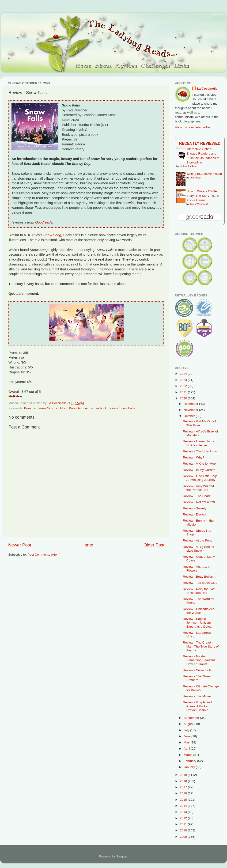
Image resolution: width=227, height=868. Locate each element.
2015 (184, 800)
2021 (184, 392)
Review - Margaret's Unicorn (197, 635)
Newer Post (20, 545)
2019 (184, 775)
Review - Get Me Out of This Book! (199, 423)
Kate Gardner (78, 408)
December (191, 404)
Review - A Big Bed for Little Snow (199, 549)
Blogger (122, 856)
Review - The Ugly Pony (200, 451)
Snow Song (52, 235)
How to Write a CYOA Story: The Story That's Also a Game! (202, 196)
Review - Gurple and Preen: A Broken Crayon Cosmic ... (197, 706)
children (62, 408)
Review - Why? (194, 457)
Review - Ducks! (194, 514)
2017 (184, 787)
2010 (184, 830)
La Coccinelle (207, 89)
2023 (184, 380)
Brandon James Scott (39, 408)
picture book (98, 408)
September (192, 718)
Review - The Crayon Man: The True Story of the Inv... (201, 646)
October (190, 416)
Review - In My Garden (199, 470)
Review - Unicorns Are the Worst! (199, 611)
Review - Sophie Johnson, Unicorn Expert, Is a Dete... (198, 623)
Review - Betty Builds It (199, 577)
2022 (184, 386)
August (189, 724)
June (187, 736)
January (190, 767)
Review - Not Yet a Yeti (199, 502)
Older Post (154, 545)
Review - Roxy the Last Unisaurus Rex (199, 591)
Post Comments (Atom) (44, 555)
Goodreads (44, 222)
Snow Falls (127, 408)
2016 (184, 793)
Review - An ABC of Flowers (197, 569)
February (190, 761)
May (187, 742)
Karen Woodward (199, 204)
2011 (184, 824)
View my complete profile (193, 127)
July (187, 730)
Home (87, 545)
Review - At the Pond (198, 540)
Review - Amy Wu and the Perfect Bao (199, 488)
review (113, 408)
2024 (184, 374)
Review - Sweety (195, 508)
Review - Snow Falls (197, 670)
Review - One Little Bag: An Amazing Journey (200, 478)
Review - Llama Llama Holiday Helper (199, 443)
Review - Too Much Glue (200, 583)
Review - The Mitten (197, 696)
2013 (184, 812)
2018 (184, 781)
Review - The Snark (197, 496)
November (191, 410)
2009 (184, 837)
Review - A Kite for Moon (200, 464)
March (188, 755)
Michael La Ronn (188, 166)
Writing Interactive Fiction (204, 174)
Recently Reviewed (200, 143)
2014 (184, 806)
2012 (184, 818)
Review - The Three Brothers (197, 678)
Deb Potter (195, 178)
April (187, 749)
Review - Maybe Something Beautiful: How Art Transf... (199, 660)
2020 (184, 398)
